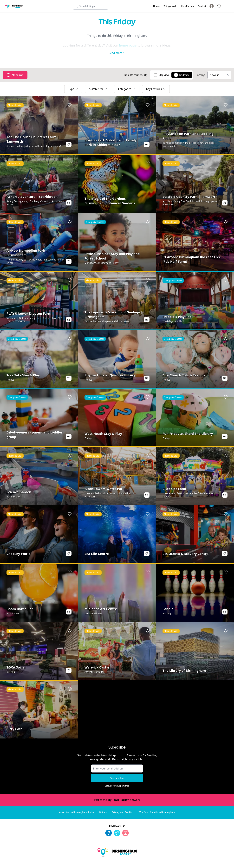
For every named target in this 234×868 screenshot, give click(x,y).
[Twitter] (117, 826)
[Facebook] (109, 826)
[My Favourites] (219, 6)
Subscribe (117, 772)
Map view (161, 68)
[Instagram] (125, 826)
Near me (15, 68)
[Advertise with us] (227, 6)
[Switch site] (26, 6)
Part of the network (117, 793)
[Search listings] (91, 6)
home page (128, 45)
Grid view (182, 68)
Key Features (156, 82)
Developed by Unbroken (217, 862)
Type (73, 82)
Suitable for (98, 82)
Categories (127, 82)
